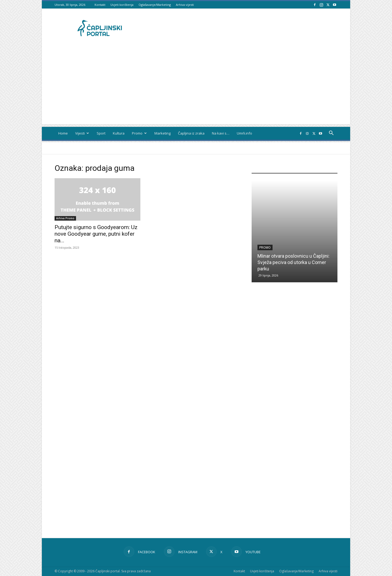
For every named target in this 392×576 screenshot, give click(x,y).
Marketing (162, 133)
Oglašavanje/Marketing (155, 5)
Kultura (119, 133)
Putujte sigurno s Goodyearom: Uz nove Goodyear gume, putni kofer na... (96, 234)
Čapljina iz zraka (191, 133)
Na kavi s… (221, 133)
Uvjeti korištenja (122, 5)
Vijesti (82, 133)
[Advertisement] (196, 87)
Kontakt (100, 5)
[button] (331, 134)
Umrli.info (244, 133)
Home (63, 133)
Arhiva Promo (65, 218)
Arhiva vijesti (185, 5)
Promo (139, 133)
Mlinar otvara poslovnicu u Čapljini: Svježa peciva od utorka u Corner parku (293, 262)
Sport (101, 133)
